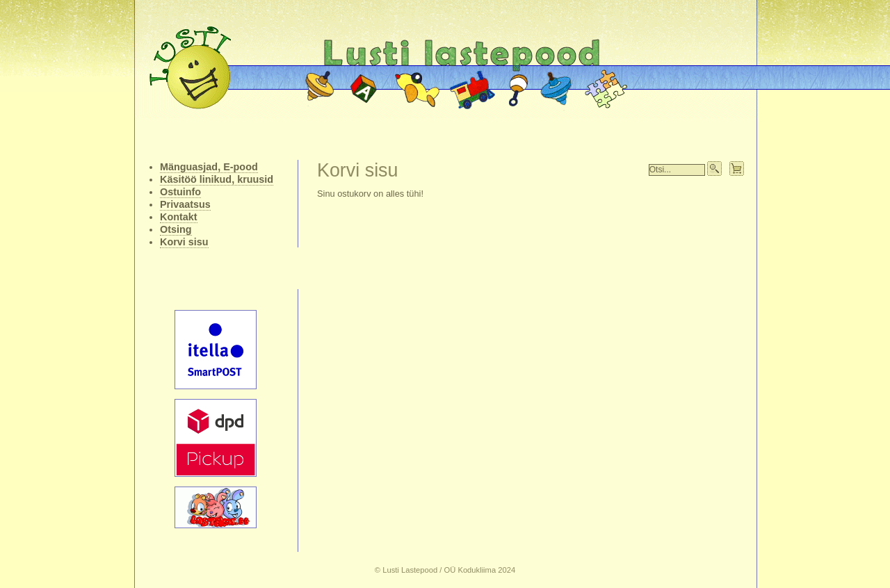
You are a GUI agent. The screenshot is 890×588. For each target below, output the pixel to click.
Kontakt (179, 217)
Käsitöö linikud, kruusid (217, 179)
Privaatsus (185, 204)
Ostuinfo (180, 192)
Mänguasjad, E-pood (209, 167)
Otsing (176, 229)
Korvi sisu (184, 242)
